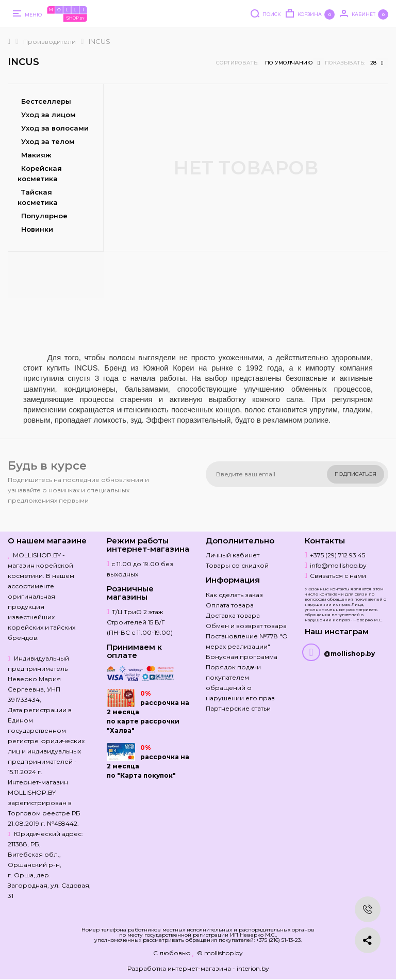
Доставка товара (233, 615)
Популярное (44, 216)
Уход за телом (48, 141)
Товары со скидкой (237, 565)
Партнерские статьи (238, 708)
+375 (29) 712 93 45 (337, 555)
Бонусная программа (242, 657)
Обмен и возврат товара (246, 626)
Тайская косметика (38, 197)
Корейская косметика (40, 173)
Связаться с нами (338, 576)
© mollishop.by (220, 953)
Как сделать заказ (234, 595)
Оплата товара (230, 605)
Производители (49, 42)
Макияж (36, 155)
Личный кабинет (233, 555)
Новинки (37, 229)
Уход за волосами (55, 128)
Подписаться (356, 474)
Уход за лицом (48, 115)
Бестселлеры (46, 101)
